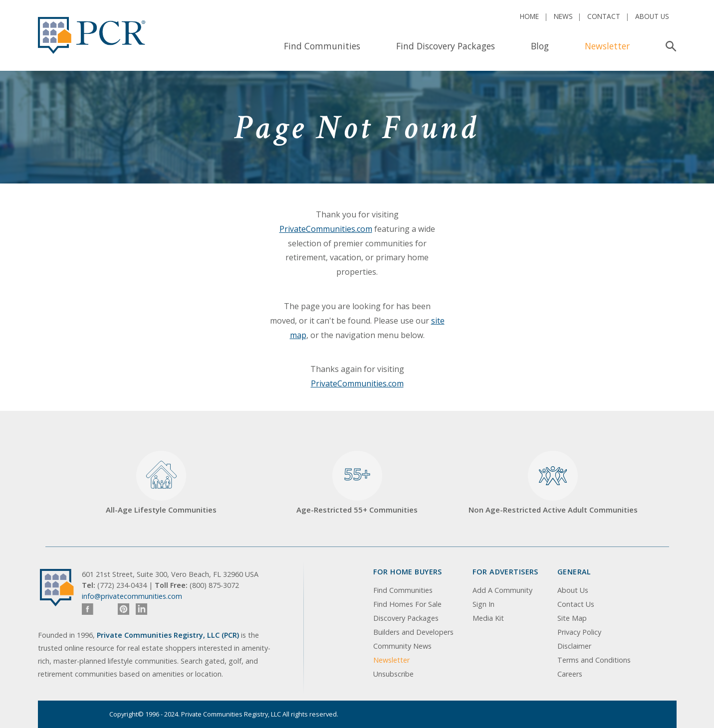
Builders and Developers (413, 632)
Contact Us (576, 604)
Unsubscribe (393, 674)
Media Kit (488, 618)
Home (529, 16)
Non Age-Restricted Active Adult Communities (553, 483)
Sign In (483, 604)
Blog (540, 46)
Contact (604, 16)
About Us (652, 16)
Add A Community (502, 590)
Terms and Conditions (594, 660)
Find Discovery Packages (446, 46)
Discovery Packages (406, 618)
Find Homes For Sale (407, 604)
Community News (402, 646)
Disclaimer (574, 646)
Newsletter (607, 46)
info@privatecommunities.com (132, 596)
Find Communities (322, 46)
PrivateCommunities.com (326, 229)
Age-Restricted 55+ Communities (357, 483)
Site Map (572, 618)
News (563, 16)
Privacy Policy (579, 632)
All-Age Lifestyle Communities (161, 483)
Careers (570, 674)
